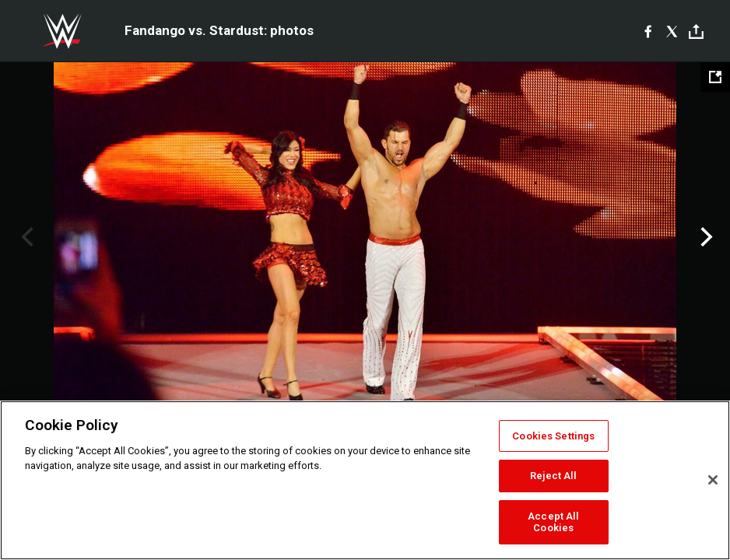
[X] (672, 31)
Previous (25, 237)
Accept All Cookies (553, 522)
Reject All (553, 476)
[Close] (713, 480)
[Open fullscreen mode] (715, 77)
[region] (365, 480)
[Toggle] (696, 31)
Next (705, 237)
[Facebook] (648, 31)
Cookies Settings (553, 436)
